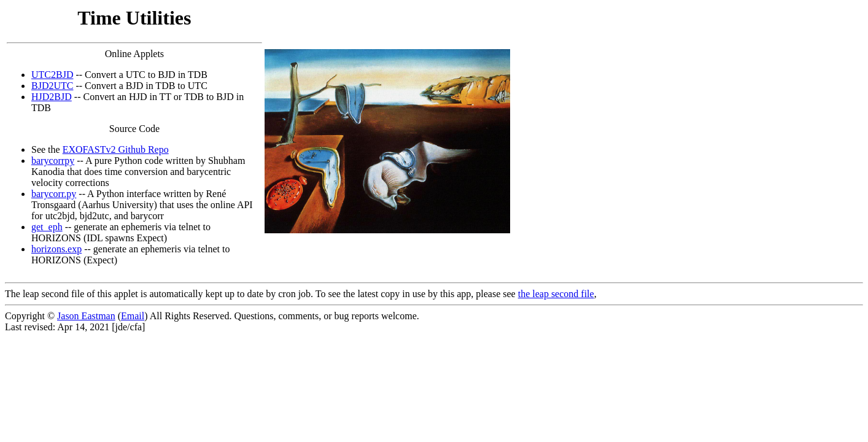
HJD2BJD (52, 97)
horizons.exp (56, 249)
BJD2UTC (52, 86)
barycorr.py (54, 194)
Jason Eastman (86, 316)
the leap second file (556, 294)
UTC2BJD (52, 75)
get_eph (47, 227)
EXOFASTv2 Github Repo (116, 149)
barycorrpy (53, 161)
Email (133, 316)
